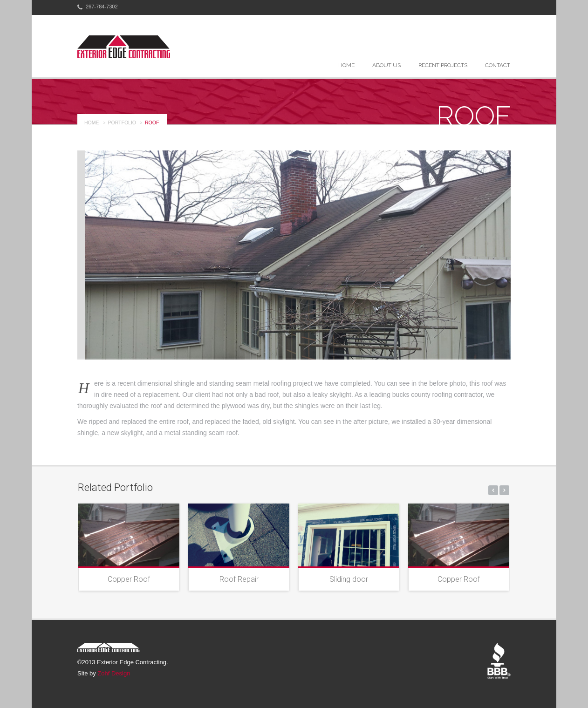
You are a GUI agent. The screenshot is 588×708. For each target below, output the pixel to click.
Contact (498, 65)
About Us (386, 65)
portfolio (122, 123)
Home (346, 65)
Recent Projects (443, 65)
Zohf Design (114, 673)
